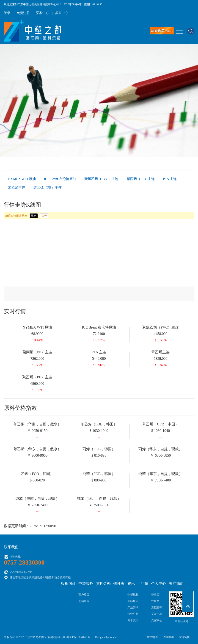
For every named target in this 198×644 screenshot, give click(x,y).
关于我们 (133, 620)
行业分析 (133, 614)
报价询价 (68, 584)
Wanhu (113, 637)
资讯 (131, 584)
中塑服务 (86, 584)
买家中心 (42, 13)
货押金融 (103, 584)
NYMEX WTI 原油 (22, 179)
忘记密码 (157, 607)
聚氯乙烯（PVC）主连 (101, 179)
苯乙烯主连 (17, 188)
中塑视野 (133, 595)
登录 (7, 13)
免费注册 (23, 13)
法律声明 (168, 637)
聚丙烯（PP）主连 (141, 179)
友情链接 (184, 637)
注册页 (155, 601)
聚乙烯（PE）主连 (48, 188)
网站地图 (152, 637)
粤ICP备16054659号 (78, 637)
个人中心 (159, 584)
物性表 (119, 584)
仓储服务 (84, 601)
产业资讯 (133, 607)
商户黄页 (84, 595)
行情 (145, 584)
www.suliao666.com (21, 572)
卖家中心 (62, 13)
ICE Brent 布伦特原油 (60, 179)
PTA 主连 (170, 179)
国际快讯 (133, 601)
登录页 (155, 595)
